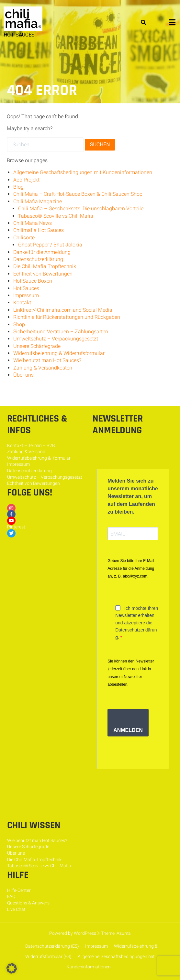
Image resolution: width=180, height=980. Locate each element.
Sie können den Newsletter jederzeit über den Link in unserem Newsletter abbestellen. (131, 673)
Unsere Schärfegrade (37, 346)
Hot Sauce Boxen (33, 281)
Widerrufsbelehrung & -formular (39, 458)
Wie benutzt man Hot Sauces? (47, 360)
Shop (19, 324)
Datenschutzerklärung (38, 259)
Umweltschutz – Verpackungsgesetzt (56, 339)
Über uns (23, 375)
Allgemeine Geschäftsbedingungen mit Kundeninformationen (83, 172)
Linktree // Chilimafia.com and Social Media (63, 310)
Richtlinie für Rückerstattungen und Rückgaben (67, 317)
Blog (18, 187)
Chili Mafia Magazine (38, 201)
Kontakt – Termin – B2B (31, 445)
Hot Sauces (26, 288)
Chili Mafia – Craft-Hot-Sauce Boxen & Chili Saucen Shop (78, 194)
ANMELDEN (128, 730)
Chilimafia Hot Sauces (39, 230)
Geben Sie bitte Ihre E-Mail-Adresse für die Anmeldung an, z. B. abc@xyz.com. (131, 568)
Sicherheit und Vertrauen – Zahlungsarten (61, 332)
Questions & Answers (28, 903)
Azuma (124, 933)
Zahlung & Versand (26, 452)
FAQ (11, 896)
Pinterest (16, 527)
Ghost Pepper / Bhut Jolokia (50, 245)
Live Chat (16, 909)
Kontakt (22, 302)
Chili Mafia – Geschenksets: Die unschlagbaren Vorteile (81, 209)
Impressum (26, 295)
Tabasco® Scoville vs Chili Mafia (56, 216)
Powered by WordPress (73, 933)
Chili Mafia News (33, 223)
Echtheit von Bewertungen (43, 274)
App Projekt (26, 180)
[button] (12, 968)
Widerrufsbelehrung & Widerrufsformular (59, 353)
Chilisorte (24, 238)
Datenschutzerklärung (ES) (52, 946)
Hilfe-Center (19, 890)
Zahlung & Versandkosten (43, 368)
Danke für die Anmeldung (42, 252)
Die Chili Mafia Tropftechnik (45, 266)
